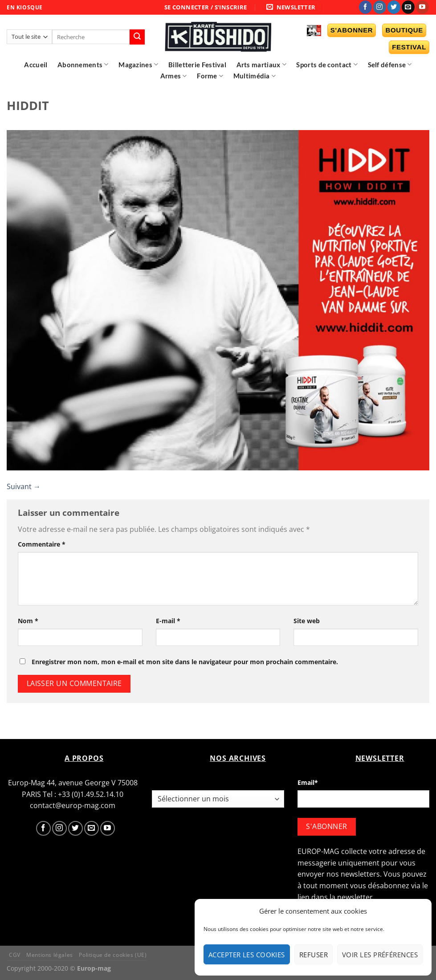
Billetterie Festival (197, 65)
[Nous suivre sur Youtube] (422, 7)
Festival (409, 47)
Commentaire (42, 544)
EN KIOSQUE (25, 7)
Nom (28, 621)
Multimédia (255, 76)
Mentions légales (50, 955)
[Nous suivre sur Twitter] (394, 7)
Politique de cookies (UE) (113, 955)
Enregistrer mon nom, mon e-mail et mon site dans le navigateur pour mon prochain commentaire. (185, 662)
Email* (308, 782)
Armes (174, 76)
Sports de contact (327, 64)
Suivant (24, 486)
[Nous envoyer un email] (408, 7)
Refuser (314, 955)
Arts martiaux (261, 64)
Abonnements (83, 64)
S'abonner (352, 30)
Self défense (390, 64)
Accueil (36, 65)
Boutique (404, 30)
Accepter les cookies (247, 955)
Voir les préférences (380, 955)
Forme (210, 76)
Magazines (138, 64)
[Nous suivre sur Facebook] (365, 7)
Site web (307, 621)
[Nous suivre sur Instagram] (380, 7)
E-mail (168, 621)
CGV (15, 955)
